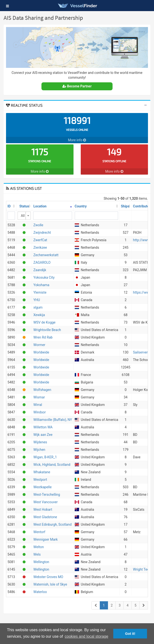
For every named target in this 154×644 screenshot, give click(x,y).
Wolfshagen (42, 390)
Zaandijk (40, 270)
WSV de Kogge (44, 322)
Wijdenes (40, 442)
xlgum (38, 307)
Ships (125, 206)
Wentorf (39, 532)
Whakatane (42, 472)
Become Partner (77, 86)
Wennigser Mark (45, 539)
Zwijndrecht (42, 233)
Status (24, 206)
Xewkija (39, 315)
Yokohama (41, 285)
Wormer (39, 345)
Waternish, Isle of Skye (50, 584)
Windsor (39, 412)
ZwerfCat (40, 240)
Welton (38, 547)
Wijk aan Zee (43, 435)
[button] (7, 6)
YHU (37, 300)
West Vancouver (45, 502)
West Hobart (43, 510)
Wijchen (39, 450)
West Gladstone (45, 517)
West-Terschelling (47, 495)
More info (77, 140)
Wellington (41, 562)
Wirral (38, 405)
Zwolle (38, 225)
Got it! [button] (130, 634)
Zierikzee (40, 248)
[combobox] (24, 216)
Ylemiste (40, 292)
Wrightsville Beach (47, 330)
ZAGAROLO (42, 262)
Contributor (142, 206)
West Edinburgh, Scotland (52, 524)
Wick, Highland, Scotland (52, 465)
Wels (37, 554)
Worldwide (41, 352)
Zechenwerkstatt (46, 255)
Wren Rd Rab (43, 337)
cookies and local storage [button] (87, 636)
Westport (40, 480)
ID (9, 206)
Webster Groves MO (48, 577)
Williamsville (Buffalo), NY (53, 420)
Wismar (39, 397)
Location (40, 206)
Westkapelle (42, 487)
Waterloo (40, 592)
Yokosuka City (44, 277)
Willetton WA (43, 427)
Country (81, 206)
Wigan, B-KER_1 (45, 457)
